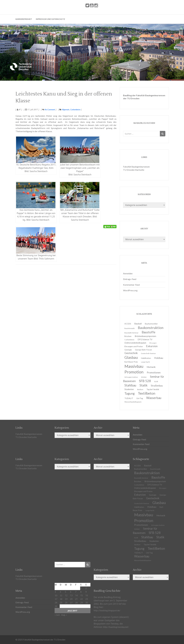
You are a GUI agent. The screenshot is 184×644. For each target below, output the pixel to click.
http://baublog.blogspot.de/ (107, 610)
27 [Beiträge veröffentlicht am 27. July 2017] (71, 603)
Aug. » (64, 615)
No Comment (49, 109)
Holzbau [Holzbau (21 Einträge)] (159, 358)
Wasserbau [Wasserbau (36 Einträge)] (154, 398)
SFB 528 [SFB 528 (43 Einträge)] (155, 533)
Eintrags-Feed (130, 279)
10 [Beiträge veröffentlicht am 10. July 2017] (56, 595)
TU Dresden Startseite (134, 170)
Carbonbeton (75, 109)
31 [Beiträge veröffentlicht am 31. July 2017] (56, 606)
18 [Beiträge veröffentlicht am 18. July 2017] (61, 599)
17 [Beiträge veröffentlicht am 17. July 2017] (56, 599)
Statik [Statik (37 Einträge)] (160, 537)
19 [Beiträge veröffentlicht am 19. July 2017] (66, 599)
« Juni (57, 615)
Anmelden (128, 273)
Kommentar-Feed (131, 285)
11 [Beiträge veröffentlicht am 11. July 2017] (61, 595)
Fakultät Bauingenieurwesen (136, 167)
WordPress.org (130, 290)
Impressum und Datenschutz (50, 19)
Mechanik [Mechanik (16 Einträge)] (161, 515)
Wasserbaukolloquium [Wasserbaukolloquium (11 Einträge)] (133, 402)
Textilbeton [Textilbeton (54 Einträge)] (156, 548)
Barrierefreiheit (24, 19)
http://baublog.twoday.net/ (116, 627)
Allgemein (66, 109)
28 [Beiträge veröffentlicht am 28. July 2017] (76, 603)
